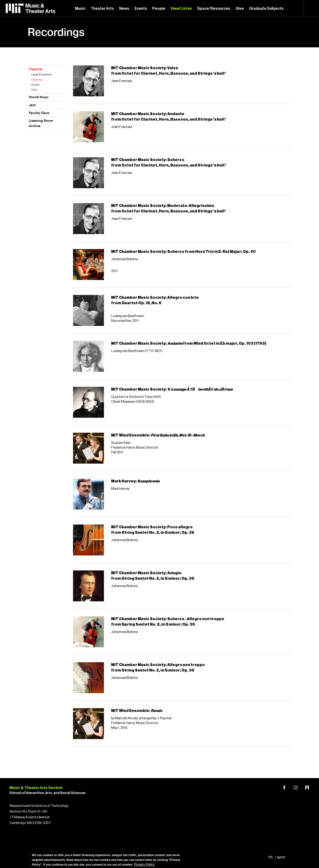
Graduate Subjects (266, 9)
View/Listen (181, 9)
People (159, 9)
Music (80, 9)
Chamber (37, 80)
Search (311, 8)
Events (141, 9)
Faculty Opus (39, 113)
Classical (36, 69)
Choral (35, 85)
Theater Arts (102, 9)
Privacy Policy (144, 864)
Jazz (32, 105)
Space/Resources (214, 9)
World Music (39, 97)
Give (240, 9)
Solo (34, 90)
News (124, 9)
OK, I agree (277, 857)
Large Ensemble (41, 75)
